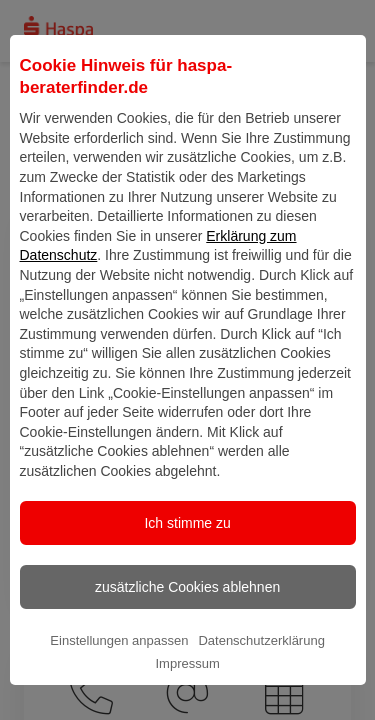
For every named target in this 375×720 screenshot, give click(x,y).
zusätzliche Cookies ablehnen (187, 626)
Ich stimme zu (187, 562)
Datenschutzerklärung (261, 679)
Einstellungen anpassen (119, 679)
